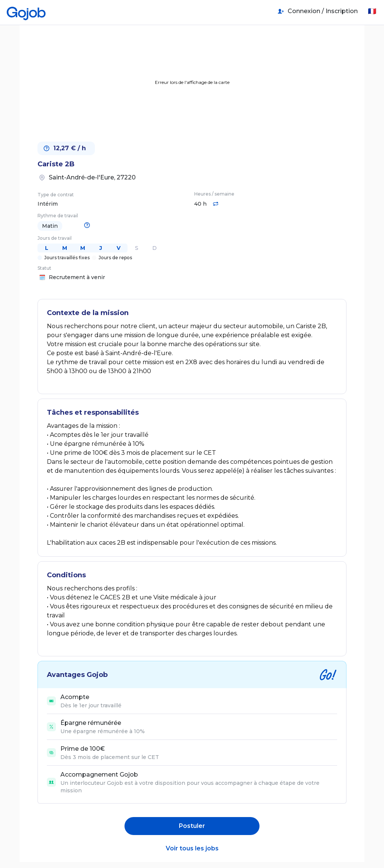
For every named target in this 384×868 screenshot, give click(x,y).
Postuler (192, 826)
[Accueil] (26, 11)
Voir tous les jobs (192, 848)
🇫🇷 (372, 11)
